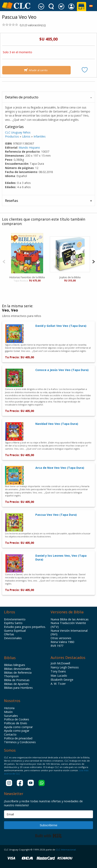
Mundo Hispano (29, 147)
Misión (8, 712)
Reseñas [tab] (12, 201)
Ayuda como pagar (17, 731)
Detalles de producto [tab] (22, 97)
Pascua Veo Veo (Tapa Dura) (56, 515)
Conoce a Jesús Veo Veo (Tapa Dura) (62, 370)
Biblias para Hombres (18, 688)
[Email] (48, 814)
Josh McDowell (60, 663)
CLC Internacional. (66, 850)
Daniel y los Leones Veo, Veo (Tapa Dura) (61, 557)
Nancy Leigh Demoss (65, 667)
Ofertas (9, 634)
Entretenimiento (15, 619)
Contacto (10, 735)
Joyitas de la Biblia (70, 277)
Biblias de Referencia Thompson (18, 675)
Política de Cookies (17, 719)
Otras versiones (61, 638)
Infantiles (40, 136)
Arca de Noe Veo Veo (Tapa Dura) (60, 468)
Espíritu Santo (13, 623)
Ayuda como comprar (18, 727)
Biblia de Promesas (17, 680)
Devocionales (13, 638)
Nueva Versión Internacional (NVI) (69, 633)
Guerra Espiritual (15, 631)
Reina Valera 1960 (62, 642)
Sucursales (11, 716)
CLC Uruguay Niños (18, 132)
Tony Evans (58, 671)
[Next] (93, 261)
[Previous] (4, 261)
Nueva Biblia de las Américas (70, 619)
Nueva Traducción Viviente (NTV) (68, 625)
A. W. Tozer (58, 684)
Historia (9, 708)
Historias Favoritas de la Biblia (27, 277)
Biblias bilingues (15, 665)
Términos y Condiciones (20, 742)
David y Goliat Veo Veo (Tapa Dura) (61, 326)
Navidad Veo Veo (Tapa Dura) (57, 424)
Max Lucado (59, 676)
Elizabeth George (62, 680)
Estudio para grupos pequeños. (25, 627)
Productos (12, 136)
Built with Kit (48, 836)
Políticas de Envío (16, 723)
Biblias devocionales (17, 669)
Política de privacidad (18, 738)
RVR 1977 (57, 646)
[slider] (10, 25)
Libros (26, 136)
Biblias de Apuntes (16, 684)
